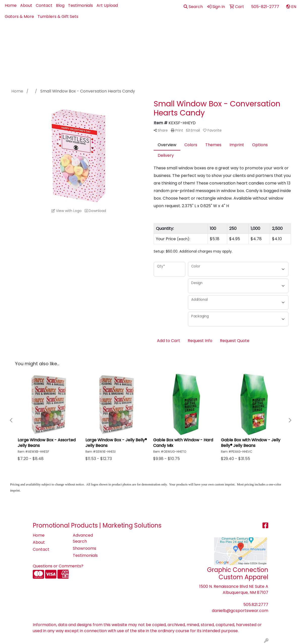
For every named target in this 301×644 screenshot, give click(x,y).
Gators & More (19, 17)
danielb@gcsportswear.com (240, 611)
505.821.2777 (256, 605)
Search (193, 7)
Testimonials (80, 5)
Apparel (116, 33)
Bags (159, 33)
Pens (259, 33)
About (26, 5)
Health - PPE (214, 33)
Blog (60, 5)
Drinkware (183, 33)
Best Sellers (139, 33)
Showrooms (85, 548)
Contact (44, 5)
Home (11, 5)
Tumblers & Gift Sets (58, 17)
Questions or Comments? (58, 566)
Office (240, 33)
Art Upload (107, 5)
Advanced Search (83, 538)
